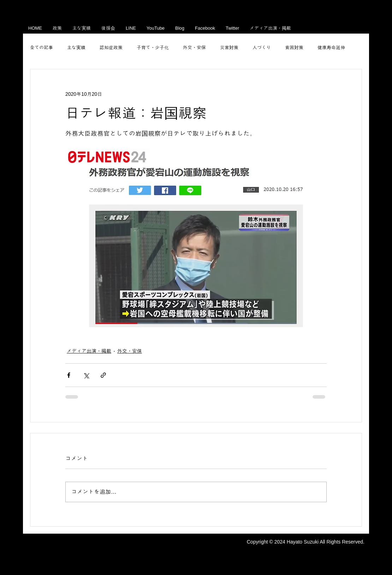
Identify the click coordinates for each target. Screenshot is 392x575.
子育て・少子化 (153, 48)
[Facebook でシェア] (69, 375)
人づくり (262, 48)
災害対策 (229, 48)
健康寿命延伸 (331, 48)
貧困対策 (294, 48)
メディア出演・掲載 (89, 351)
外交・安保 (194, 48)
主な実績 (76, 48)
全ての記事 (41, 48)
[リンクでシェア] (103, 375)
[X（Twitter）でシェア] (86, 375)
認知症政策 (111, 48)
